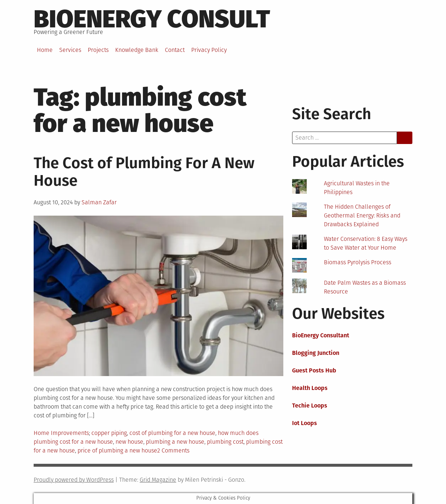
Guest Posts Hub (314, 370)
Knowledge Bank (137, 50)
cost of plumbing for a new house (172, 433)
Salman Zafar (99, 202)
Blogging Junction (316, 353)
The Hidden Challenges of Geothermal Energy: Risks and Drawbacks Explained (362, 215)
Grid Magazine (158, 480)
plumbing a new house (175, 442)
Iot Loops (305, 423)
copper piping (109, 433)
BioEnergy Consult (152, 19)
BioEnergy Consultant (321, 335)
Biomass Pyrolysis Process (358, 262)
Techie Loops (310, 406)
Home (45, 50)
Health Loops (310, 388)
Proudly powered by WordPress (74, 480)
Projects (98, 50)
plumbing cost (225, 442)
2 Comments (173, 450)
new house (129, 442)
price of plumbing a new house (117, 450)
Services (70, 50)
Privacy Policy (209, 50)
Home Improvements (61, 433)
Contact (175, 50)
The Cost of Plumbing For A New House (144, 172)
